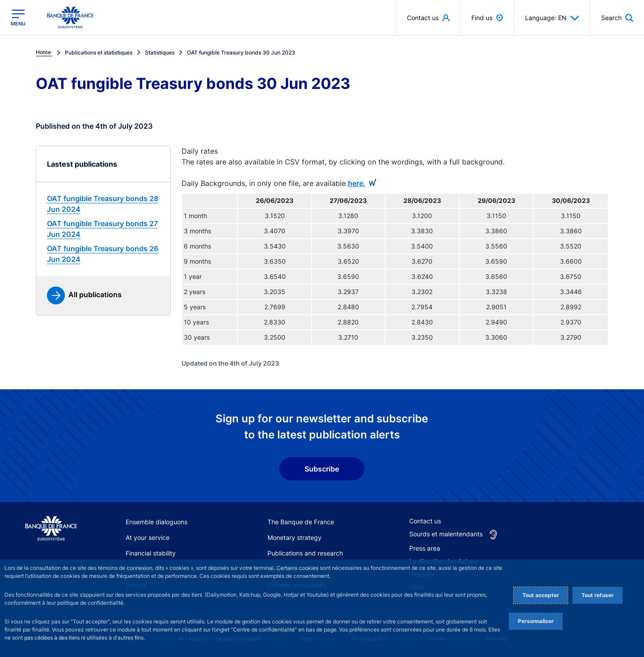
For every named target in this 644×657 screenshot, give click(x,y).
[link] (103, 204)
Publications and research (305, 553)
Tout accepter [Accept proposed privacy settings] (541, 595)
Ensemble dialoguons (157, 522)
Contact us (425, 521)
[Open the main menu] (18, 18)
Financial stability (151, 553)
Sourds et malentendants (446, 534)
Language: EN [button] (552, 18)
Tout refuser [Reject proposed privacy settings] (597, 595)
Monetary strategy (294, 537)
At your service (148, 537)
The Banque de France (301, 522)
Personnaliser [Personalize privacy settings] (536, 621)
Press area (425, 548)
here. (357, 183)
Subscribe (322, 469)
